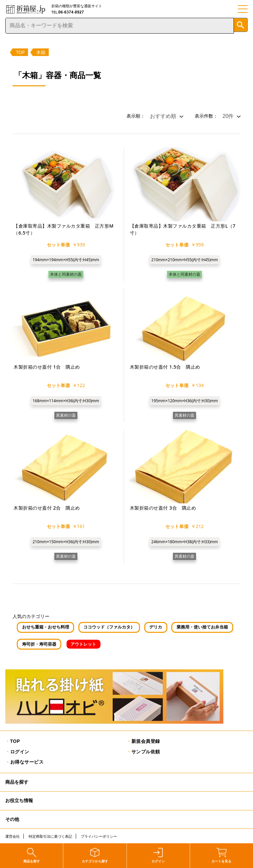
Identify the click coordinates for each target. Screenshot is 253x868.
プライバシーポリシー (99, 836)
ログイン (20, 752)
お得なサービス (27, 762)
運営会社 (13, 836)
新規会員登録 (146, 741)
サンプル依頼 (146, 752)
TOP (20, 52)
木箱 (41, 52)
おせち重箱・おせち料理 (46, 627)
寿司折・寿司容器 (39, 644)
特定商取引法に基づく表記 (50, 836)
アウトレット (83, 644)
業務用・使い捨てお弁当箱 (202, 627)
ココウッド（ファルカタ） (109, 627)
